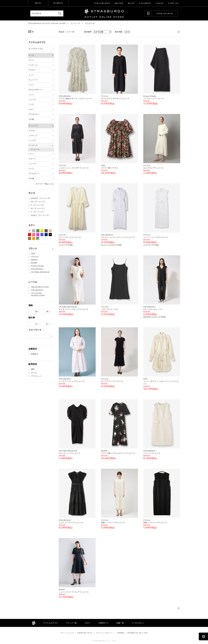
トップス (32, 140)
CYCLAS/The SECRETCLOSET (38, 294)
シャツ (31, 85)
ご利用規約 (120, 633)
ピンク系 (34, 235)
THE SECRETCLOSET (40, 287)
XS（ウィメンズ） (39, 202)
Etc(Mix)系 (38, 238)
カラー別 (71, 32)
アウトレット (37, 376)
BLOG (131, 3)
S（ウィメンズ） (38, 205)
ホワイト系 (30, 231)
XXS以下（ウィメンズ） (41, 198)
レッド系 (30, 235)
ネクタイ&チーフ (36, 90)
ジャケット (33, 65)
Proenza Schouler (38, 266)
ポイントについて (67, 633)
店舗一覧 (120, 623)
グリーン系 (38, 231)
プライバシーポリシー (104, 633)
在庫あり (35, 354)
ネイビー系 (46, 235)
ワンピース (33, 145)
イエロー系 (42, 231)
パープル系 (38, 235)
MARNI (34, 263)
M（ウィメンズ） (38, 208)
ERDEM (34, 260)
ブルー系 (42, 235)
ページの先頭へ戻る (203, 636)
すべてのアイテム (36, 49)
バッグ (31, 104)
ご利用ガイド (103, 623)
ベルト (31, 109)
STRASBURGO (102, 3)
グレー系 (34, 231)
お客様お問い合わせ (85, 633)
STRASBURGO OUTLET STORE (104, 13)
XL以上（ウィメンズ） (41, 215)
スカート (32, 159)
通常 (33, 369)
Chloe (33, 254)
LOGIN (160, 3)
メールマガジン (138, 623)
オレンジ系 (34, 238)
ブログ (87, 623)
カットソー (33, 80)
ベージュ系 (50, 231)
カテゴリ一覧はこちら (45, 184)
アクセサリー (34, 114)
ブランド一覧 (71, 623)
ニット (31, 75)
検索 (60, 13)
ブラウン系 (46, 231)
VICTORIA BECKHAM (40, 272)
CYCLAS (35, 257)
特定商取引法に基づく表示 (138, 633)
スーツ (31, 60)
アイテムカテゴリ (51, 623)
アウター (32, 70)
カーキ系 (30, 238)
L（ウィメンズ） (38, 212)
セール (34, 373)
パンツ (31, 95)
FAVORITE (145, 3)
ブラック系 (50, 235)
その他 (31, 119)
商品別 (61, 32)
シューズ (32, 100)
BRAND (119, 3)
